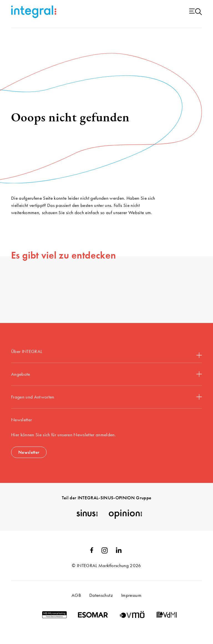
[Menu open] (196, 12)
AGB (76, 595)
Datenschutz (101, 595)
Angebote (106, 374)
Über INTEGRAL (106, 353)
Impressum (131, 595)
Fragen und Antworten (106, 397)
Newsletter (29, 452)
